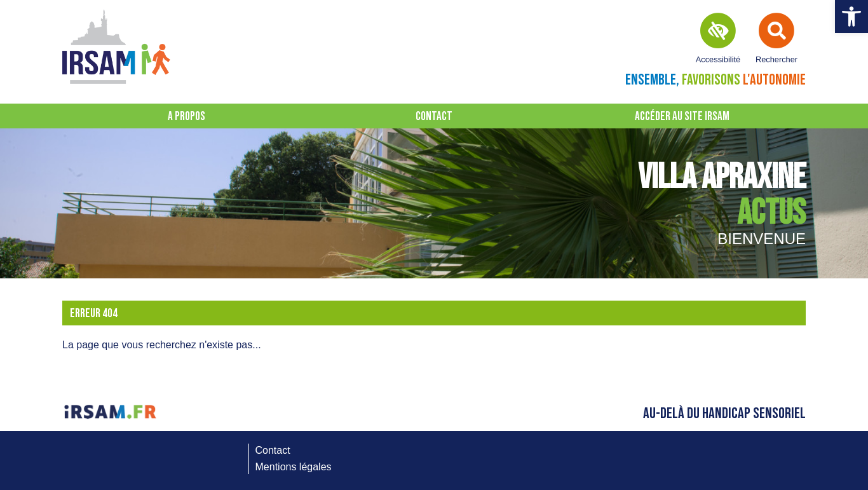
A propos (186, 117)
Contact (434, 117)
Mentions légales (294, 467)
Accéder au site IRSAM (682, 117)
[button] (851, 17)
